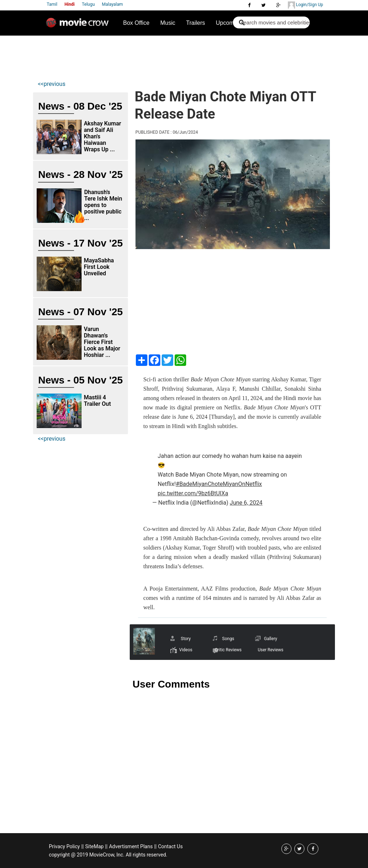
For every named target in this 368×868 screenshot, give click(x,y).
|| (82, 846)
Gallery (270, 639)
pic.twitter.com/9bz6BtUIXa (193, 493)
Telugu (88, 4)
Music (168, 23)
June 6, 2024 (246, 503)
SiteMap (94, 846)
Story (186, 639)
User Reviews (270, 650)
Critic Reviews (228, 650)
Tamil (52, 4)
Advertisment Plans (131, 846)
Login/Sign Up (305, 5)
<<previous (52, 84)
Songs (228, 639)
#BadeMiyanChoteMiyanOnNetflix (219, 484)
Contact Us (171, 846)
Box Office (136, 23)
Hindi (69, 4)
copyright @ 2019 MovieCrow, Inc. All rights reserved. (108, 855)
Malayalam (112, 4)
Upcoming (229, 23)
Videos (186, 650)
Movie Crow (79, 26)
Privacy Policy (64, 846)
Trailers (196, 23)
